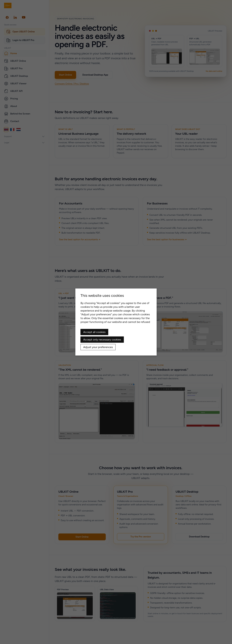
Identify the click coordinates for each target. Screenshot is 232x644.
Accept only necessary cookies (102, 340)
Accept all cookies (94, 332)
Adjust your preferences (98, 347)
